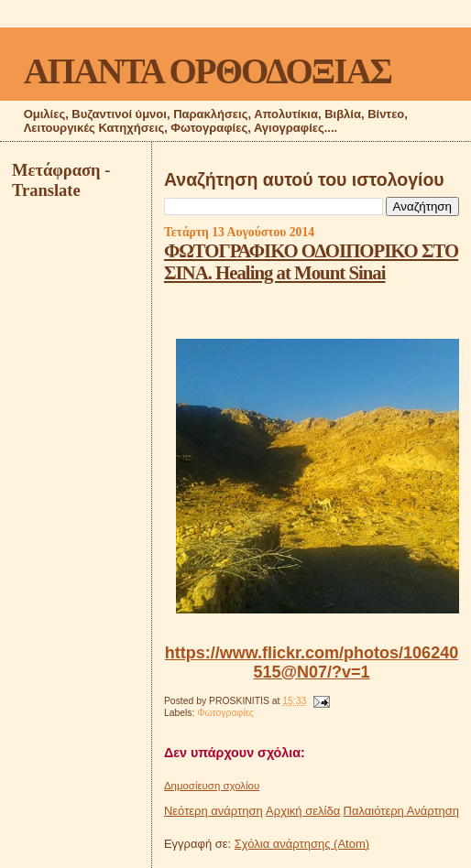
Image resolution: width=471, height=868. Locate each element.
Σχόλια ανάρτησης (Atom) (302, 844)
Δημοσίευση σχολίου (212, 786)
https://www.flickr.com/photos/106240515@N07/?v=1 (312, 662)
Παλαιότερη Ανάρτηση (401, 811)
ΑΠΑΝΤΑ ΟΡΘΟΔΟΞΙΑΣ (208, 71)
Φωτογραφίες (225, 713)
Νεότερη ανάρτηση (214, 811)
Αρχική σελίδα (303, 811)
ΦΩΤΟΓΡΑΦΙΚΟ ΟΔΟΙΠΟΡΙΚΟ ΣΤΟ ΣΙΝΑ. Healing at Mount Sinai (311, 261)
